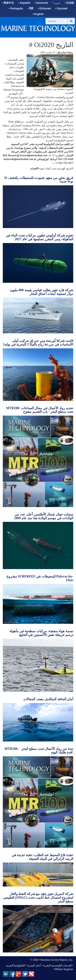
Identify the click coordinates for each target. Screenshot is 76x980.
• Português (16, 8)
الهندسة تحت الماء (55, 169)
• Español (24, 3)
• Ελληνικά (44, 8)
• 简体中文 (8, 3)
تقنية (42, 169)
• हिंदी (30, 8)
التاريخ (70, 169)
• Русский (61, 8)
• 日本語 (69, 3)
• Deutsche (41, 3)
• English (38, 14)
